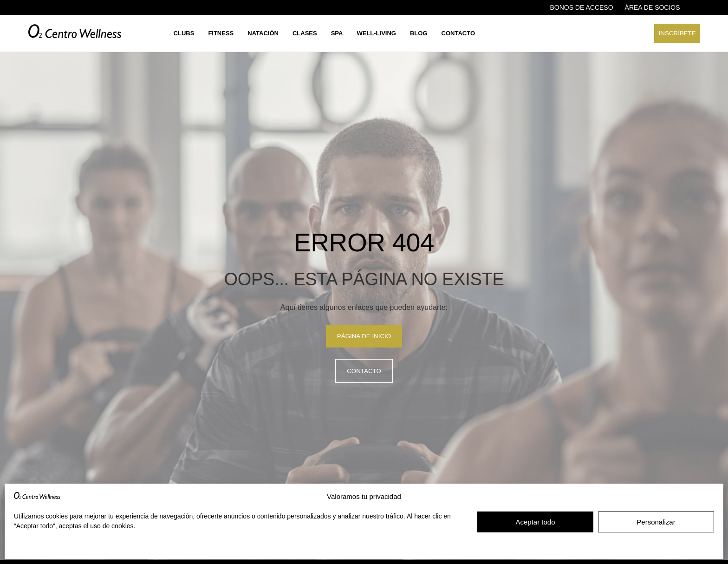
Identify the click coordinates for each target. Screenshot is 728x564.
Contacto (458, 33)
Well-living (376, 33)
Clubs (184, 33)
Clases (305, 33)
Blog (419, 33)
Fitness (221, 33)
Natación (263, 33)
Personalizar (656, 522)
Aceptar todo (535, 522)
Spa (337, 33)
